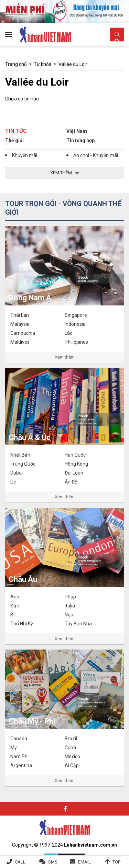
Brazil (71, 739)
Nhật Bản (20, 455)
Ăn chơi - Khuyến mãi (96, 155)
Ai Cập (72, 765)
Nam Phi (19, 757)
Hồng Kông (76, 464)
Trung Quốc (23, 464)
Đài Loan (74, 473)
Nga (69, 615)
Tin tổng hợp (80, 140)
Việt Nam (77, 131)
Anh (15, 597)
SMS (53, 862)
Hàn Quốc (75, 455)
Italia (70, 606)
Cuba (70, 748)
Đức (15, 606)
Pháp (70, 597)
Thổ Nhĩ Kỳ (22, 624)
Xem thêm (65, 357)
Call (20, 862)
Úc (13, 482)
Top (116, 862)
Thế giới (14, 140)
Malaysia (20, 324)
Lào (69, 333)
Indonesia (75, 324)
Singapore (76, 315)
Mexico (72, 757)
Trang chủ (16, 64)
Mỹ (14, 748)
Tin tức (16, 131)
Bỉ (12, 615)
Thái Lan (20, 315)
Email (84, 862)
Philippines (76, 342)
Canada (19, 739)
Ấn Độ (71, 482)
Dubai (17, 473)
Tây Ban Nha (78, 624)
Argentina (21, 765)
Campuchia (23, 333)
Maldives (20, 342)
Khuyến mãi (25, 155)
